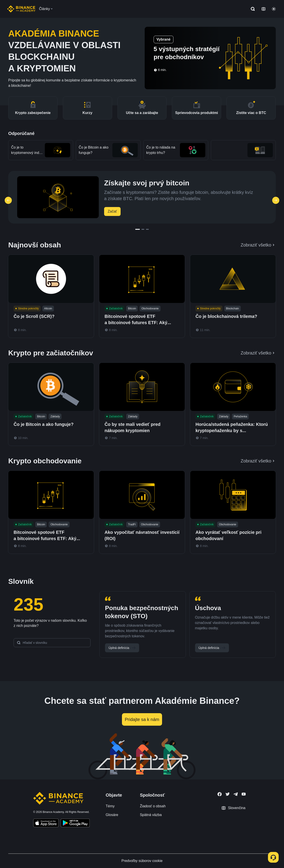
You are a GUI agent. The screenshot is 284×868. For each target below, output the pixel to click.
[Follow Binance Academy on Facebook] (220, 794)
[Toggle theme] (274, 9)
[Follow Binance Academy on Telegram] (236, 794)
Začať (112, 211)
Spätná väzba (151, 815)
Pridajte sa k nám (142, 719)
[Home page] (21, 9)
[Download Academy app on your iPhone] (46, 824)
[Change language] (263, 9)
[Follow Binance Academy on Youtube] (244, 794)
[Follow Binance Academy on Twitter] (228, 794)
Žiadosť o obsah (153, 806)
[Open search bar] (251, 9)
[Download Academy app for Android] (75, 824)
